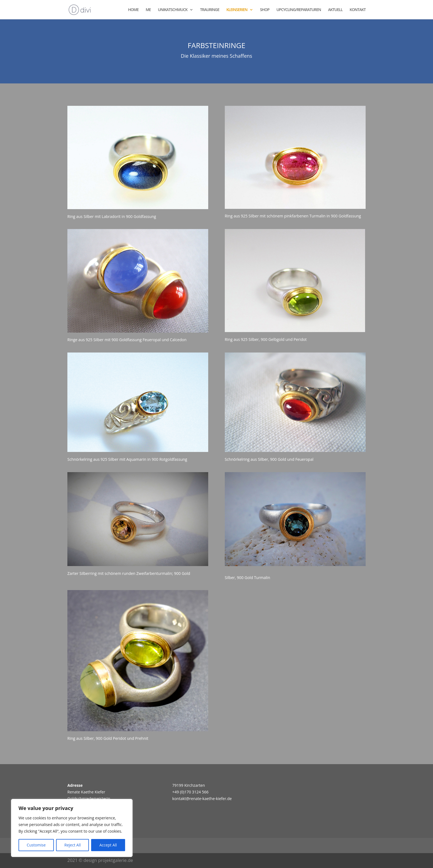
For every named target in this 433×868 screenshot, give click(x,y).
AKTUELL (335, 10)
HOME (133, 10)
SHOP (265, 10)
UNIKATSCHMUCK (173, 10)
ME (148, 10)
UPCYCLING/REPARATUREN (299, 10)
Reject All (72, 845)
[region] (72, 828)
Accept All (108, 845)
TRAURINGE (210, 10)
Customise (36, 845)
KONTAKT (358, 10)
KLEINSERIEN (237, 10)
